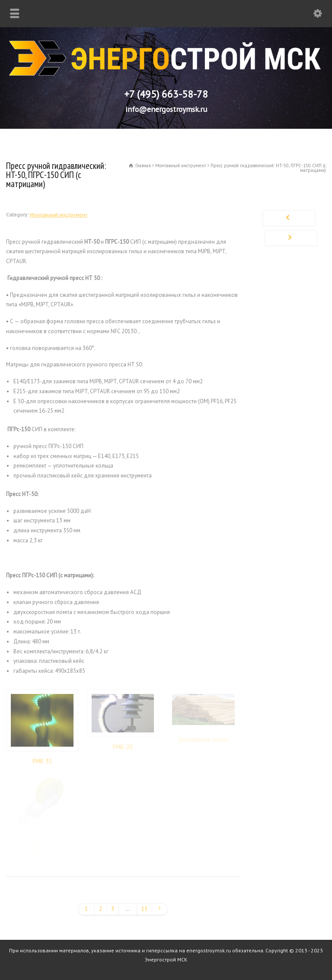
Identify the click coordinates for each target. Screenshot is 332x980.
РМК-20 (123, 747)
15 (144, 909)
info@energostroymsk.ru (166, 109)
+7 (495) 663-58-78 (166, 94)
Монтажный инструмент (59, 215)
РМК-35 (42, 761)
